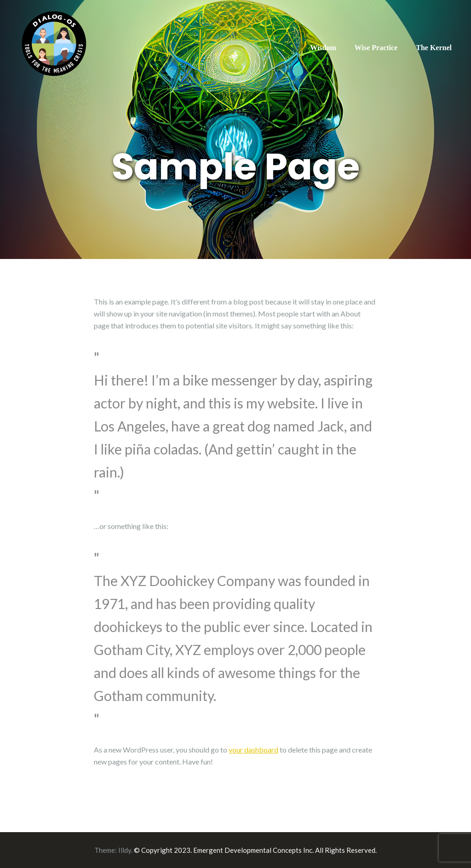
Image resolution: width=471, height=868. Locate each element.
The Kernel (434, 48)
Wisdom (323, 48)
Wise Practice (376, 48)
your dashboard (253, 750)
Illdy (125, 850)
